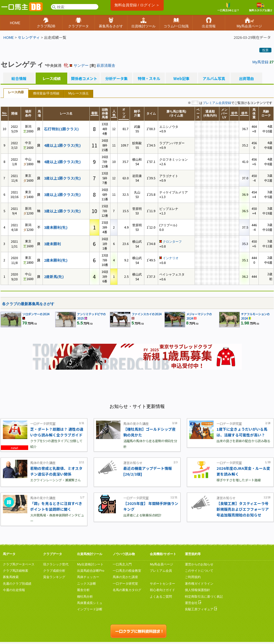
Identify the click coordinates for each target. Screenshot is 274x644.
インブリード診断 (90, 609)
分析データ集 (116, 79)
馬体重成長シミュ (90, 603)
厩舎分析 (83, 590)
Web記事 (181, 79)
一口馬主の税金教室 (127, 571)
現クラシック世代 (56, 564)
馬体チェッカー (88, 577)
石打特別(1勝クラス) (61, 129)
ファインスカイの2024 (147, 314)
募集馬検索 (11, 577)
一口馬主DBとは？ (228, 7)
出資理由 (246, 79)
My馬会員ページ (161, 564)
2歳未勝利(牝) (56, 260)
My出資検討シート (90, 564)
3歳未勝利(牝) (56, 227)
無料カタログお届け (261, 7)
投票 (265, 50)
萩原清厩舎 (106, 65)
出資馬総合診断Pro (91, 571)
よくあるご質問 (161, 596)
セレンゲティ (29, 37)
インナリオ (171, 258)
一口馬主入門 (122, 564)
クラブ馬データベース (19, 564)
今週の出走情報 (14, 590)
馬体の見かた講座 (125, 577)
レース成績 (51, 79)
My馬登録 (260, 62)
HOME (9, 37)
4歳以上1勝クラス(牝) (62, 145)
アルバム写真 (214, 79)
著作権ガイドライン (199, 584)
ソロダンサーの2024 (36, 314)
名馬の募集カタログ (127, 590)
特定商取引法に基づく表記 (204, 596)
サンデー (81, 65)
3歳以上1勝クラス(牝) (62, 178)
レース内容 (16, 92)
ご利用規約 (193, 577)
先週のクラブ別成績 (17, 584)
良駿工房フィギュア (201, 609)
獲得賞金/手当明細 (46, 93)
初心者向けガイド (162, 590)
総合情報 (19, 79)
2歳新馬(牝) (54, 277)
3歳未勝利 (52, 244)
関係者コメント (84, 79)
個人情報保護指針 (198, 590)
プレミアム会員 (161, 571)
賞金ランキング (54, 577)
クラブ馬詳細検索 (16, 571)
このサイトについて (199, 571)
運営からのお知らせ (199, 564)
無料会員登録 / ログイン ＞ (137, 5)
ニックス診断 (87, 584)
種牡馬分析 (85, 596)
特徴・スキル (149, 79)
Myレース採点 (78, 93)
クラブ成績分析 (54, 571)
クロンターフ (172, 242)
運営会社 (193, 603)
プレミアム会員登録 (217, 103)
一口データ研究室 (125, 584)
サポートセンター (162, 584)
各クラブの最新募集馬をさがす (28, 304)
